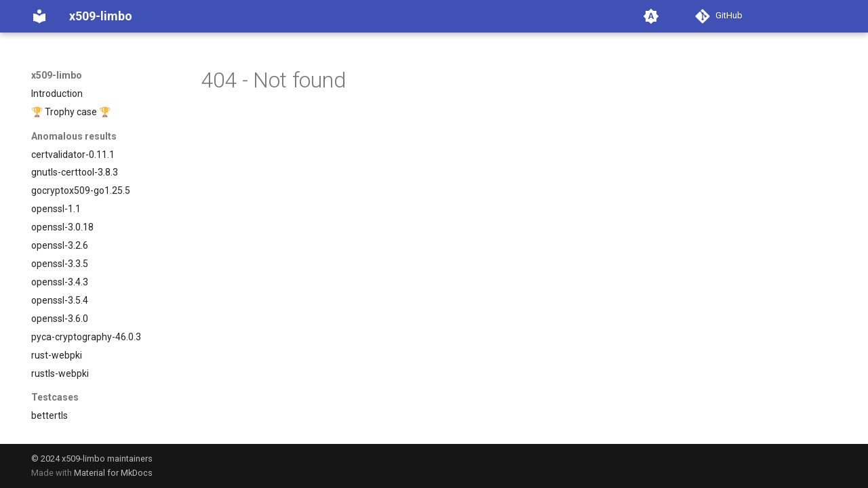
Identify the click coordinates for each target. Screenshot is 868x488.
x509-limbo (57, 75)
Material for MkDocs (113, 473)
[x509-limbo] (39, 16)
